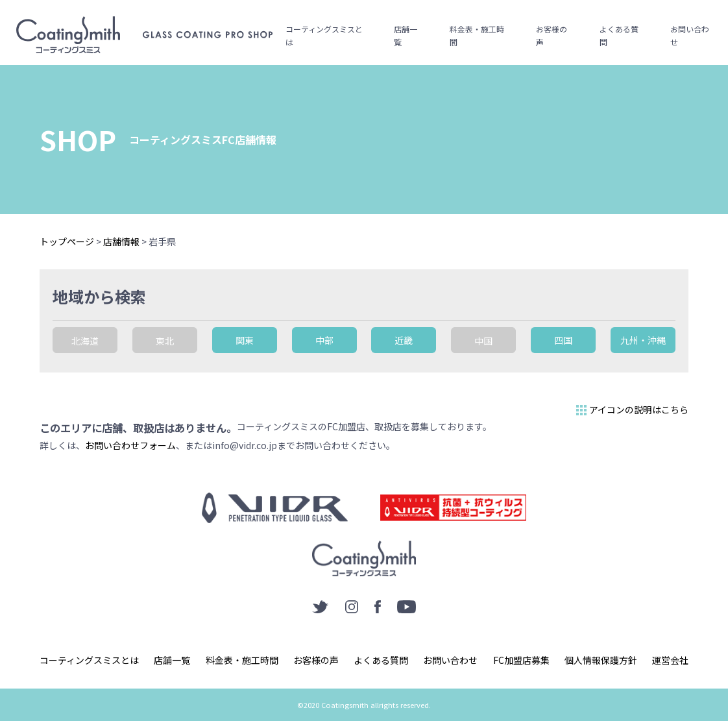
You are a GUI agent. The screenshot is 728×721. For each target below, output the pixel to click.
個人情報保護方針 (601, 660)
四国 (563, 340)
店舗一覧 (406, 35)
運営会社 (670, 660)
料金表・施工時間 (477, 35)
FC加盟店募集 (521, 660)
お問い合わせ (690, 35)
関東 (245, 340)
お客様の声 (552, 35)
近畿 (404, 340)
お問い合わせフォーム (130, 445)
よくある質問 (619, 35)
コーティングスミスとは (324, 35)
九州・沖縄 (643, 340)
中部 (324, 340)
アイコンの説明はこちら (631, 410)
